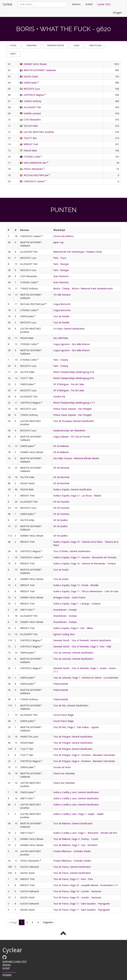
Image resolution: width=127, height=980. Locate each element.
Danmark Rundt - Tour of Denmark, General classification (82, 640)
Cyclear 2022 (104, 4)
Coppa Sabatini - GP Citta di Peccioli (72, 437)
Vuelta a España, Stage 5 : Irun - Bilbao (73, 628)
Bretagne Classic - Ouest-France (69, 598)
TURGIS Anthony (32, 101)
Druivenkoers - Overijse (65, 610)
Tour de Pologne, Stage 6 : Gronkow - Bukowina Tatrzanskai (84, 755)
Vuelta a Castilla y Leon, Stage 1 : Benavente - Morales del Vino (85, 833)
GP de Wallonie (61, 446)
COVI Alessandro (32, 120)
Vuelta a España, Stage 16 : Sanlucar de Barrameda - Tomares (85, 564)
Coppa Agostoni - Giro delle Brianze (71, 344)
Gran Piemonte (61, 276)
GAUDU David (31, 77)
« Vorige (13, 922)
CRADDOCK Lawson (34, 181)
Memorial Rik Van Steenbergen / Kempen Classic (78, 252)
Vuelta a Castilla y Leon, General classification (76, 792)
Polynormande (61, 684)
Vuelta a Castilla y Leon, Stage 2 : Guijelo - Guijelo (78, 814)
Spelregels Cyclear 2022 (15, 961)
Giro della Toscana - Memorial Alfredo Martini (76, 458)
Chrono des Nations (63, 236)
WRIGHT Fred (31, 144)
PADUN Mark (30, 151)
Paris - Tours (60, 258)
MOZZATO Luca (32, 89)
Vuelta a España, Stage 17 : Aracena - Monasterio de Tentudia (85, 557)
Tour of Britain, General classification (72, 551)
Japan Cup (58, 242)
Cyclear (8, 4)
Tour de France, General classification (72, 867)
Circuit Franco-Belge (63, 715)
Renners (76, 4)
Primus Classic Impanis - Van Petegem (72, 409)
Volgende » (48, 922)
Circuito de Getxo (62, 767)
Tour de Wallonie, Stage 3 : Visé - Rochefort (75, 845)
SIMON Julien (30, 83)
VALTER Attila (31, 126)
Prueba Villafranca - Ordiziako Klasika (72, 851)
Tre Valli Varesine (62, 295)
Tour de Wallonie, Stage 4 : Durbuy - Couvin (76, 839)
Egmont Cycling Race (64, 634)
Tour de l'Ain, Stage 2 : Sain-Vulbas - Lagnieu (76, 727)
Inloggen (117, 13)
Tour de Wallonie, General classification (73, 823)
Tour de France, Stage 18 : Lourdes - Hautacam (77, 891)
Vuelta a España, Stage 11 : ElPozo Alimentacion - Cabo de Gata (86, 591)
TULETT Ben (30, 138)
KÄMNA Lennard (32, 113)
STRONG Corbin (32, 157)
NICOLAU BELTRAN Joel (36, 175)
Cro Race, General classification (69, 329)
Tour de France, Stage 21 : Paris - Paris (73, 879)
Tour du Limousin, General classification (73, 653)
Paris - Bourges (61, 264)
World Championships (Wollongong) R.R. (74, 372)
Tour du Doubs (61, 570)
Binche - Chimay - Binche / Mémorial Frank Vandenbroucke (83, 289)
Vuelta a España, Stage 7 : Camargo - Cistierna (77, 604)
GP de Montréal (61, 468)
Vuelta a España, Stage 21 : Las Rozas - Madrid (77, 496)
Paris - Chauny (61, 360)
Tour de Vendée (61, 316)
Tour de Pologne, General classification (73, 737)
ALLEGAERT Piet (32, 107)
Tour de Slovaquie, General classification (74, 421)
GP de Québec (61, 520)
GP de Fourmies (61, 502)
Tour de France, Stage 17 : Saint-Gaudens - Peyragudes (82, 904)
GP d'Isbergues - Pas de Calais (69, 384)
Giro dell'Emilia (61, 338)
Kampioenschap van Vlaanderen (69, 431)
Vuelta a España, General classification (72, 490)
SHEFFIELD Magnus (34, 95)
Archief (89, 4)
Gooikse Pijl (59, 397)
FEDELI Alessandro (33, 169)
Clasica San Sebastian (64, 773)
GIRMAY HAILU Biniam (35, 64)
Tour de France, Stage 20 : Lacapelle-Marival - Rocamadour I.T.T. (86, 885)
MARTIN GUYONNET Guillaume (40, 70)
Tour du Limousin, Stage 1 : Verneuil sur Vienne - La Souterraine (86, 678)
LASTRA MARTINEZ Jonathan (39, 132)
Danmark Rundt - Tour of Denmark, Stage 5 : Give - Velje (82, 647)
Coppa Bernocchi (62, 304)
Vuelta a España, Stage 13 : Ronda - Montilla (76, 585)
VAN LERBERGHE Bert (35, 163)
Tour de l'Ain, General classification (71, 706)
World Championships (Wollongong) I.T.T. (74, 403)
